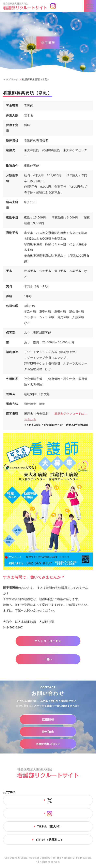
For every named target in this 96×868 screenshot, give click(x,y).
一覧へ (48, 659)
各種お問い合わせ (48, 744)
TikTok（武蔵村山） (50, 840)
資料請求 (48, 732)
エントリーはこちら (48, 641)
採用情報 (48, 720)
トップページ (11, 79)
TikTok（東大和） (50, 826)
